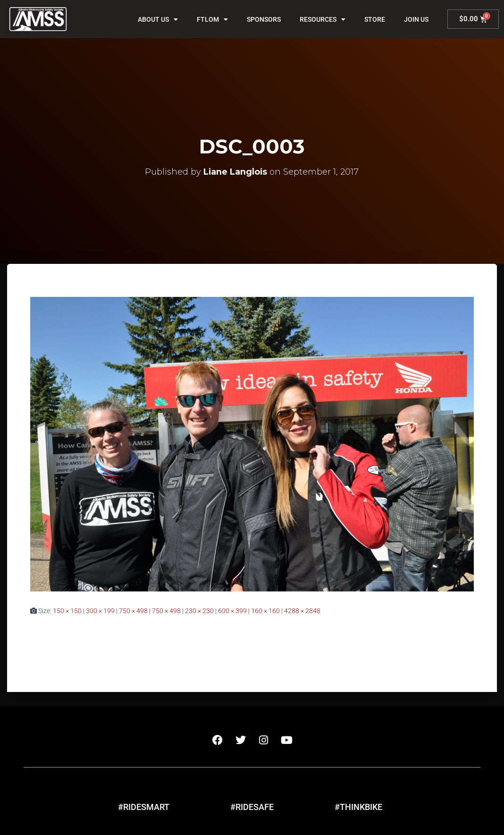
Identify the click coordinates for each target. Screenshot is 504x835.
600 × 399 (232, 611)
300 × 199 (100, 611)
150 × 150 (67, 611)
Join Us (416, 19)
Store (375, 19)
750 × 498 (133, 611)
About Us (158, 19)
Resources (323, 19)
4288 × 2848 (302, 611)
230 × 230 (199, 611)
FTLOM (212, 19)
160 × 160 (265, 611)
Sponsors (264, 19)
